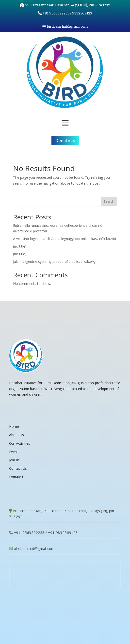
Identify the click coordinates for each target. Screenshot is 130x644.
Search (109, 201)
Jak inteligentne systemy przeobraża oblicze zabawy (54, 261)
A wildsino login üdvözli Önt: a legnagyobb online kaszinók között (65, 239)
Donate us (65, 141)
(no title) (20, 246)
